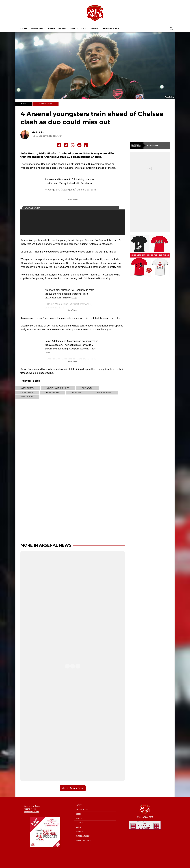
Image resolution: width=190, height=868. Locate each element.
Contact (95, 29)
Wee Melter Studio (32, 812)
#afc (85, 294)
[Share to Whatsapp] (73, 145)
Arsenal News (38, 29)
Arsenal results (30, 809)
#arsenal (77, 294)
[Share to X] (66, 145)
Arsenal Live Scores (32, 806)
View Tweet (73, 200)
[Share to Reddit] (79, 145)
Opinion (62, 29)
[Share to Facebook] (59, 145)
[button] (171, 28)
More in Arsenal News (46, 545)
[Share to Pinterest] (86, 145)
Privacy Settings (83, 840)
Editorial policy (111, 29)
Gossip (52, 29)
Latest (24, 29)
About (84, 29)
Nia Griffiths (38, 132)
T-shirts (74, 29)
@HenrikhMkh (80, 290)
